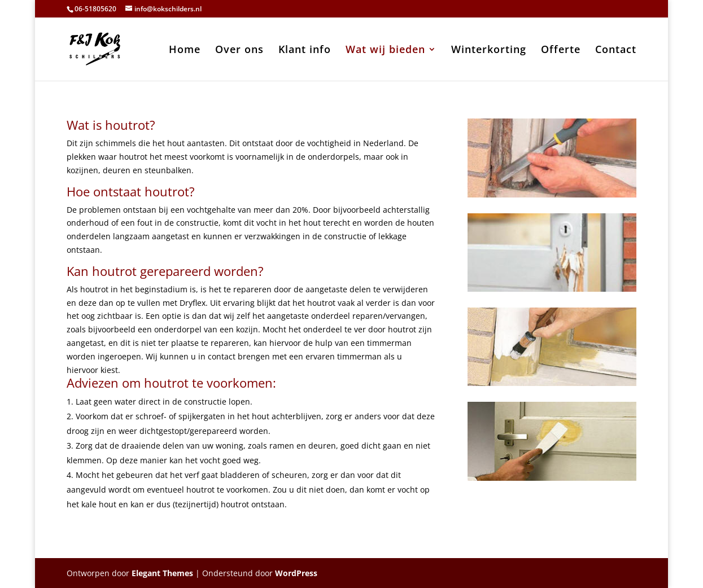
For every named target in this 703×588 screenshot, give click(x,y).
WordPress (296, 573)
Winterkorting (489, 51)
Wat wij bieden (385, 51)
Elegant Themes (162, 573)
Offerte (561, 51)
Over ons (239, 51)
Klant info (305, 51)
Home (185, 51)
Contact (616, 51)
